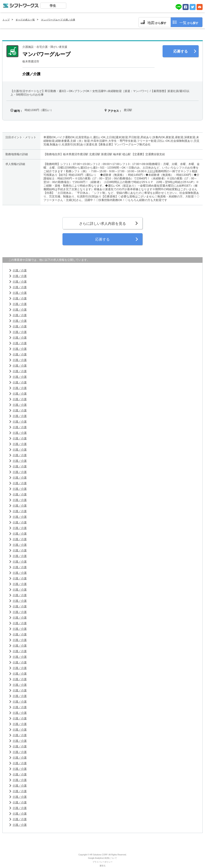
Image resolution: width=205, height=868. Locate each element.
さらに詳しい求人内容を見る (102, 224)
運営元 (102, 866)
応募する (181, 51)
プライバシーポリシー (102, 862)
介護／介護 (20, 270)
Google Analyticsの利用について (103, 858)
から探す (157, 23)
